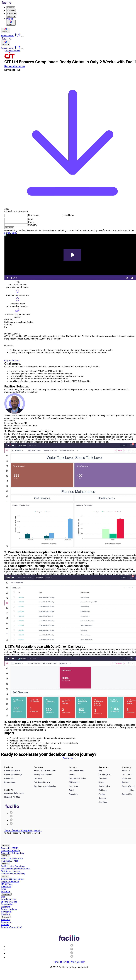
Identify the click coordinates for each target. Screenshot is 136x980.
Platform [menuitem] (11, 8)
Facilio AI (6, 856)
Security (38, 830)
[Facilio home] (7, 3)
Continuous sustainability (45, 786)
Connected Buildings (13, 774)
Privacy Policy (27, 830)
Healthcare (74, 786)
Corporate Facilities (77, 778)
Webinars (103, 790)
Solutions (6, 864)
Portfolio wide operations (45, 770)
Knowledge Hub (105, 774)
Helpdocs (6, 914)
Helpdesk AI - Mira (12, 797)
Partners (126, 782)
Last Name (69, 215)
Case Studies (104, 786)
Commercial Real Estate (76, 772)
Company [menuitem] (11, 16)
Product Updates (102, 796)
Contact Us (127, 794)
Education (73, 794)
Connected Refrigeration (10, 780)
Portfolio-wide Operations (13, 866)
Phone (31, 222)
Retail (71, 790)
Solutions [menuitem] (11, 11)
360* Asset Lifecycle (11, 871)
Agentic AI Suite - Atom (14, 793)
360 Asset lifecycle (42, 782)
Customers (127, 774)
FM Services (74, 782)
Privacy (73, 962)
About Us (126, 770)
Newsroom (127, 778)
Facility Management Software (43, 776)
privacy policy (11, 233)
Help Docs (103, 802)
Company (33, 225)
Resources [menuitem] (12, 13)
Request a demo (14, 66)
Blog (100, 770)
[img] (11, 817)
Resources (6, 894)
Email (31, 219)
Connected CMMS (12, 770)
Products (6, 846)
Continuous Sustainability (13, 874)
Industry (5, 876)
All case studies (12, 51)
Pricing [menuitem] (10, 19)
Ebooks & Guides (103, 780)
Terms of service (12, 830)
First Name (33, 215)
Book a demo (69, 758)
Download (9, 228)
